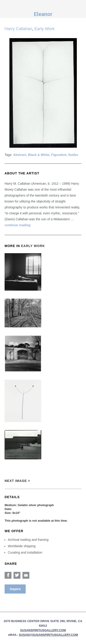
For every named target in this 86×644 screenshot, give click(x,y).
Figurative (59, 155)
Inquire (15, 589)
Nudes (73, 155)
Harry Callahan (18, 29)
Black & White (39, 155)
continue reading (18, 225)
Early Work (44, 29)
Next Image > (17, 481)
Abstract (20, 155)
